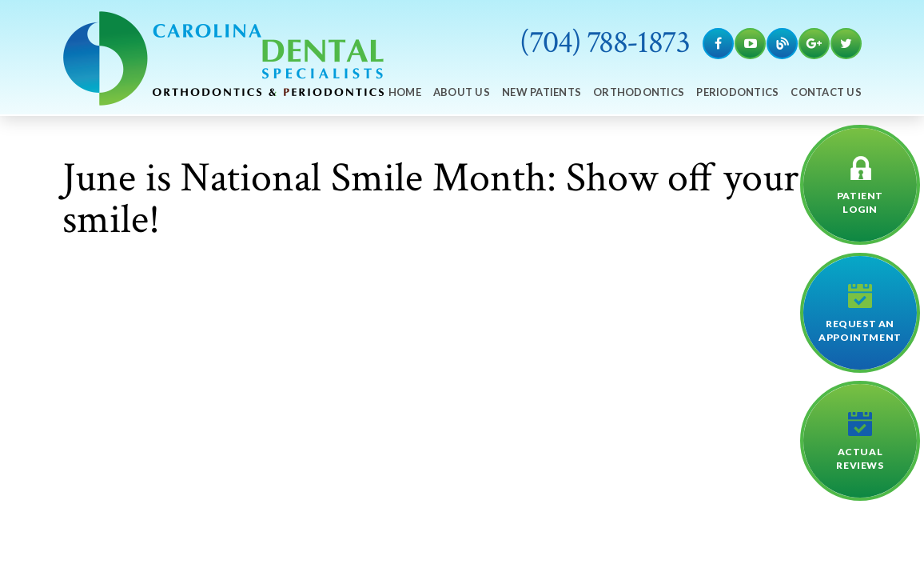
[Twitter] (846, 44)
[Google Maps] (814, 44)
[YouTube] (750, 44)
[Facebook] (718, 44)
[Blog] (782, 44)
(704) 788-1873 (604, 42)
